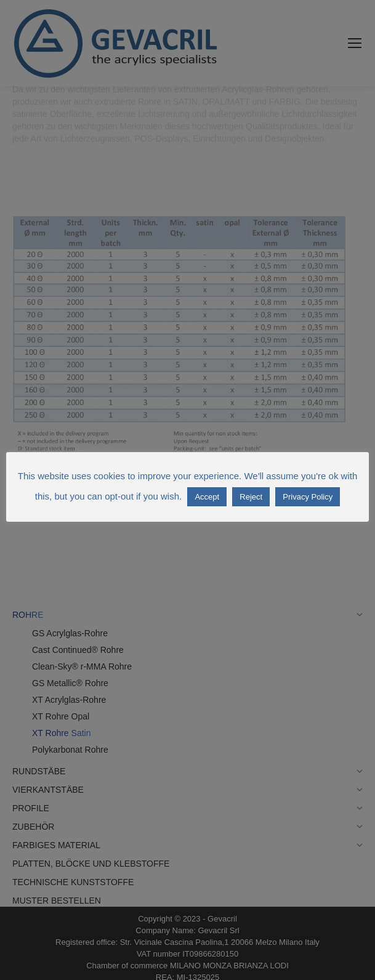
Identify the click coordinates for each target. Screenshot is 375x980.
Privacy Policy (308, 497)
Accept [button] (207, 497)
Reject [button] (251, 497)
